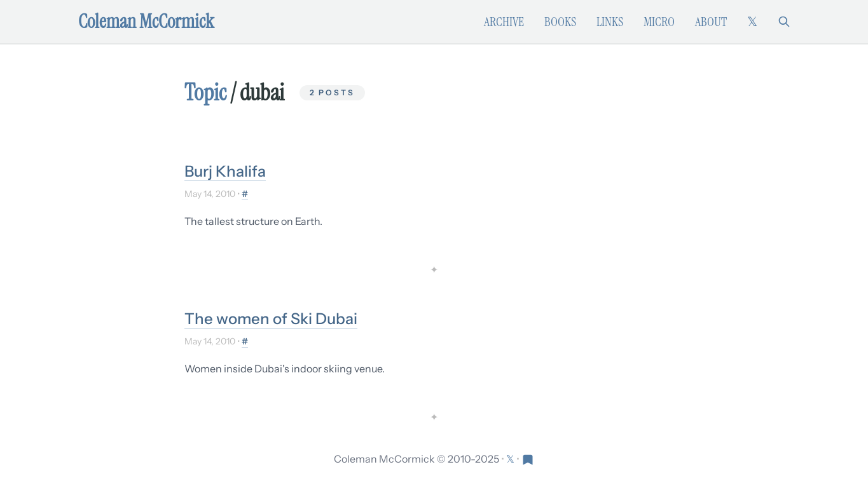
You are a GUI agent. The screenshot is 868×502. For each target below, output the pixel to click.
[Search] (784, 22)
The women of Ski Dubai (271, 319)
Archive (504, 22)
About (711, 22)
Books (560, 22)
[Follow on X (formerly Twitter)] (752, 22)
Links (610, 22)
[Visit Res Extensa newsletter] (528, 459)
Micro (659, 22)
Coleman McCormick (146, 22)
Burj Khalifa (225, 171)
